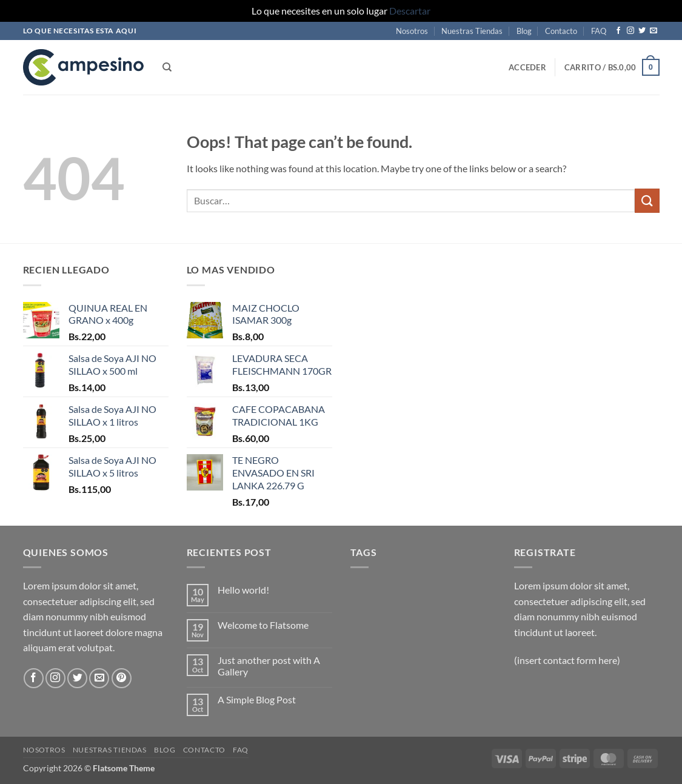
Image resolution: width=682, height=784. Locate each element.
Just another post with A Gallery (269, 666)
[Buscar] (167, 67)
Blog (524, 31)
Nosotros (412, 31)
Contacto (561, 31)
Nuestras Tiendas (472, 31)
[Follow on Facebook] (618, 31)
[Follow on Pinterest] (122, 678)
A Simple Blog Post (257, 699)
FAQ (599, 31)
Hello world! (243, 590)
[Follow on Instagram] (630, 31)
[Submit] (647, 200)
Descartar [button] (410, 11)
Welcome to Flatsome (263, 625)
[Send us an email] (654, 31)
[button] (527, 67)
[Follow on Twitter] (642, 31)
